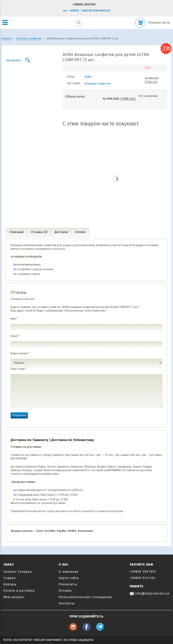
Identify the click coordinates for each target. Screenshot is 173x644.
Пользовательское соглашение (85, 597)
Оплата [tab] (80, 232)
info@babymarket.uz (150, 594)
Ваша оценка (20, 353)
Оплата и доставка (19, 591)
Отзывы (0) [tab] (39, 232)
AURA (88, 77)
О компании (69, 572)
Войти (71, 11)
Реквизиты (68, 584)
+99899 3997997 (84, 5)
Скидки (9, 578)
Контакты (67, 603)
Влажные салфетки (98, 84)
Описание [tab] (17, 232)
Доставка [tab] (61, 232)
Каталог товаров (18, 572)
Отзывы (65, 591)
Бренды (10, 584)
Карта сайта (69, 578)
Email (15, 336)
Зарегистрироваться (96, 11)
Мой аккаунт (14, 597)
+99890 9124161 (143, 578)
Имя (14, 319)
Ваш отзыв (19, 369)
